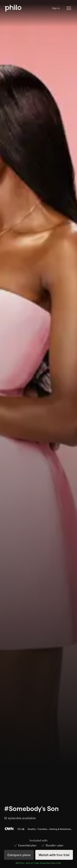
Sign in (56, 8)
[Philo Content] (69, 8)
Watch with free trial (54, 855)
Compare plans (19, 855)
